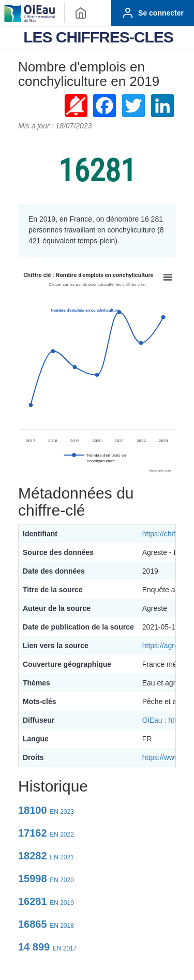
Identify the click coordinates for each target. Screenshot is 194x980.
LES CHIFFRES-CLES (98, 37)
